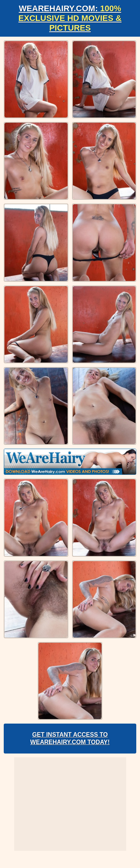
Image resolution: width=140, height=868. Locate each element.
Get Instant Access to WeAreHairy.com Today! (70, 738)
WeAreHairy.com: (70, 18)
